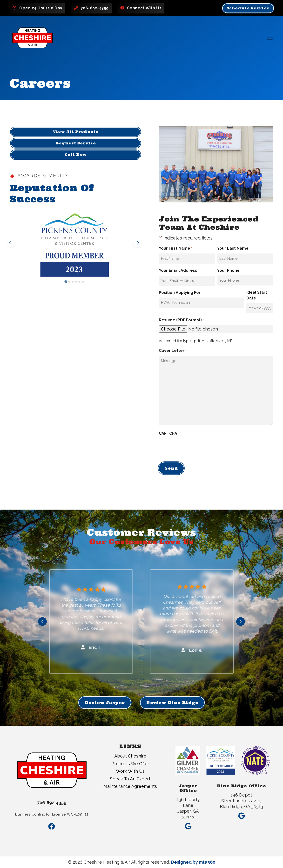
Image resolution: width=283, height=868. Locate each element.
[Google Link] (188, 825)
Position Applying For (180, 293)
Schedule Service (248, 8)
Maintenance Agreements (130, 786)
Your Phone (228, 270)
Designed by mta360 (193, 862)
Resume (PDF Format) (181, 320)
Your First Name (175, 249)
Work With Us (130, 771)
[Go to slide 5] (79, 282)
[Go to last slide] (11, 243)
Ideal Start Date (257, 295)
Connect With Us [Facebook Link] (144, 8)
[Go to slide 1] (66, 282)
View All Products (76, 132)
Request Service (76, 143)
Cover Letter (173, 351)
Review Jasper (105, 703)
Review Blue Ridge (172, 703)
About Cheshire (130, 756)
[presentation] (195, 448)
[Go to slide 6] (83, 282)
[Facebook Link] (52, 827)
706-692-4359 (95, 8)
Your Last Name (234, 249)
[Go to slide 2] (69, 282)
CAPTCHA (168, 433)
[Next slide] (137, 243)
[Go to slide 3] (73, 282)
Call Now (76, 155)
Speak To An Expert (130, 779)
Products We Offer (130, 764)
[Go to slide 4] (76, 282)
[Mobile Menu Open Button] (270, 38)
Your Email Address (179, 271)
